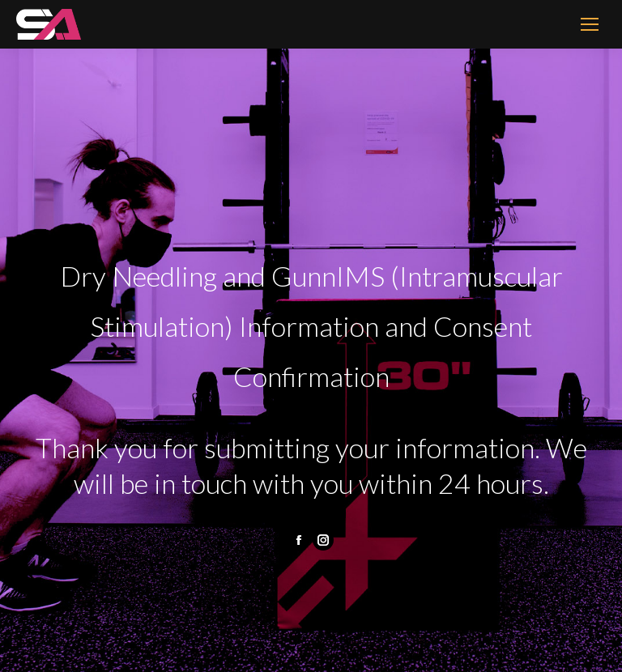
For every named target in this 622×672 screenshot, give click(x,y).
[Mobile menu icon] (590, 24)
